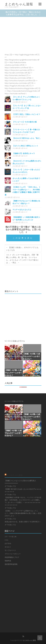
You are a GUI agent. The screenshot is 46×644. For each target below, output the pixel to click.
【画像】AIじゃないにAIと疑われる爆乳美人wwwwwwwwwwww (20, 482)
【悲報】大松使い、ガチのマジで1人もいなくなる (22, 249)
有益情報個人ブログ (12, 557)
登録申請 (8, 561)
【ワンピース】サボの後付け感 (25, 122)
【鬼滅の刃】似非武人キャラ (24, 153)
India (6, 540)
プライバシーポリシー (13, 554)
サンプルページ (10, 550)
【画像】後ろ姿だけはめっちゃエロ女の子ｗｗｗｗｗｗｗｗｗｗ (23, 490)
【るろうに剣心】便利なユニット (25, 146)
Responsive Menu (40, 4)
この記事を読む (23, 238)
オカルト (8, 547)
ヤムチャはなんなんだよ (22, 209)
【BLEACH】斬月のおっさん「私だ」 (27, 138)
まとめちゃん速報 (19, 4)
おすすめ (8, 543)
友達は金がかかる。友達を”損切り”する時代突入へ (23, 522)
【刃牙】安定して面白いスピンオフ (26, 114)
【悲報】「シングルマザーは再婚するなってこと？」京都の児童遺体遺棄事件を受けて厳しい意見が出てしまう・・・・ (23, 513)
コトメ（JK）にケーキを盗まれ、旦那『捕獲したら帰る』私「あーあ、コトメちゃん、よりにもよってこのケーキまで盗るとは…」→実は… (22, 259)
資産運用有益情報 (11, 564)
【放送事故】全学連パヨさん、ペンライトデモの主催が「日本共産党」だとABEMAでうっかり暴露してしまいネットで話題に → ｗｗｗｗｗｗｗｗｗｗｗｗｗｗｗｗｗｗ (23, 501)
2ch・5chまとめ (11, 536)
